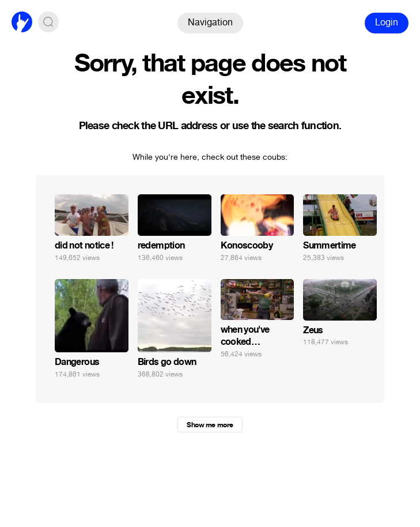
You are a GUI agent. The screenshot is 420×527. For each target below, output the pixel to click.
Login (387, 22)
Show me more (210, 425)
